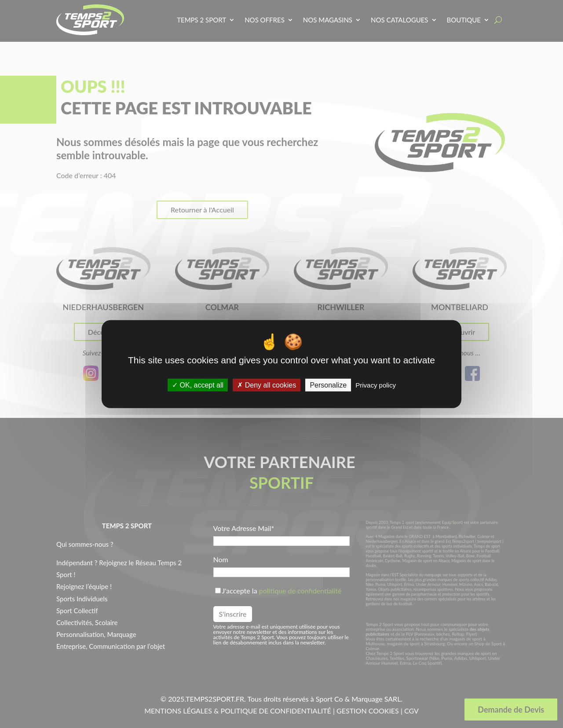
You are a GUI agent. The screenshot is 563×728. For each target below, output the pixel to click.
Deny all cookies (267, 385)
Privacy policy (376, 385)
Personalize (328, 385)
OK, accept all (198, 385)
